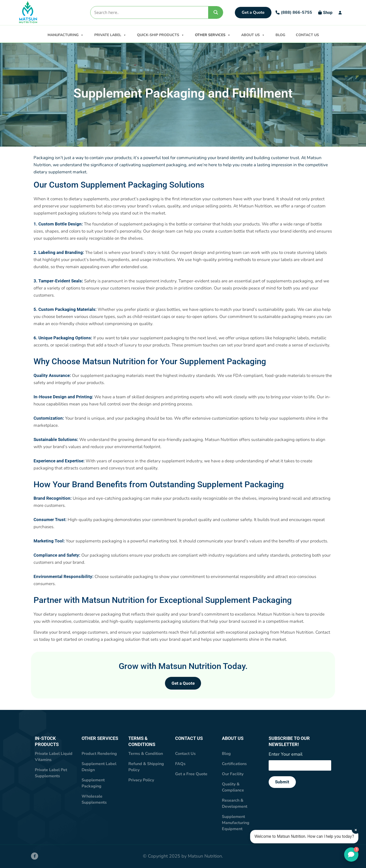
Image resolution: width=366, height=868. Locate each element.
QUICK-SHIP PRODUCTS (161, 35)
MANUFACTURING (66, 35)
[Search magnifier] (216, 12)
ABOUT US (253, 35)
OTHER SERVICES (213, 35)
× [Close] (356, 830)
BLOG (280, 35)
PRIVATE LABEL (110, 35)
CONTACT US (307, 35)
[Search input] (149, 12)
